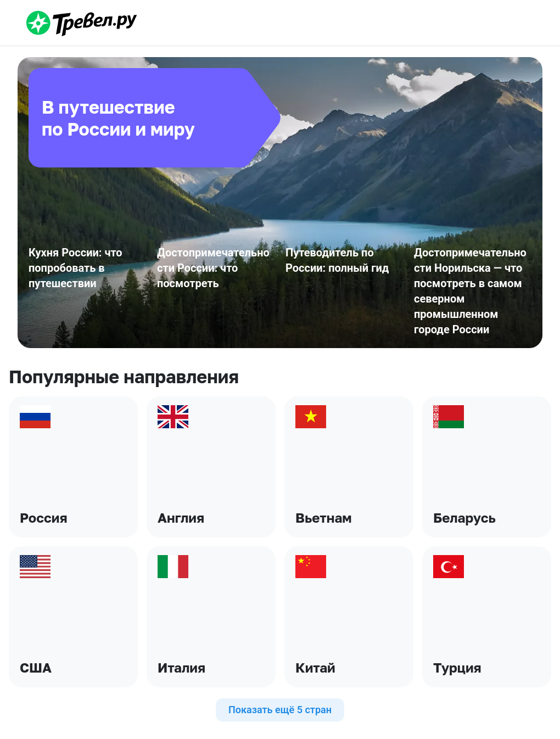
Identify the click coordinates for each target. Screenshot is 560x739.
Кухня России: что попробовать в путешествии (75, 268)
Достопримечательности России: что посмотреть (213, 268)
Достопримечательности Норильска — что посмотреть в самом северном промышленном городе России (470, 291)
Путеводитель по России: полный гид (337, 260)
